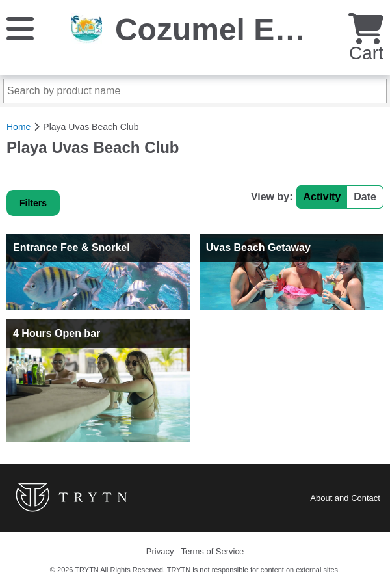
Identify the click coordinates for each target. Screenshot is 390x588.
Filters (33, 203)
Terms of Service (212, 551)
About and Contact (345, 498)
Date (365, 197)
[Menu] (20, 28)
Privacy (160, 551)
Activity (322, 197)
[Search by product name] (195, 91)
